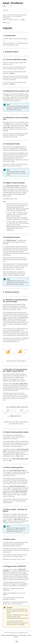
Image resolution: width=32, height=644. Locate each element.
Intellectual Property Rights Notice (9, 635)
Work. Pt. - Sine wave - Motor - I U (11, 20)
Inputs (23, 20)
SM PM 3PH (18, 16)
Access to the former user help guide (17, 15)
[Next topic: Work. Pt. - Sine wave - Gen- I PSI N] (5, 23)
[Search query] (15, 10)
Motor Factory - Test (8, 16)
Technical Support (22, 635)
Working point (7, 18)
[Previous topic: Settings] (4, 23)
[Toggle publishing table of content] (8, 23)
